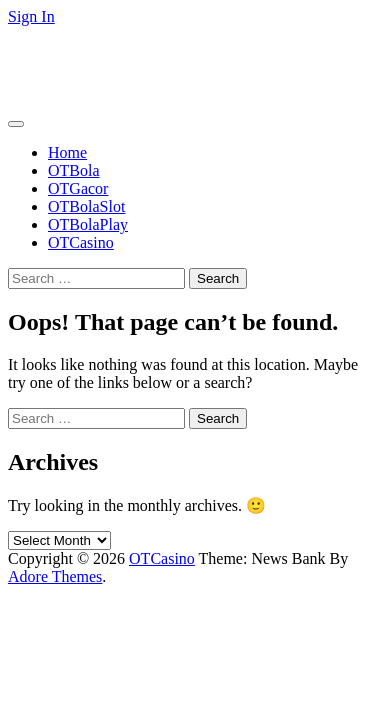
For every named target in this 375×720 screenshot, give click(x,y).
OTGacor (78, 188)
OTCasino (41, 50)
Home (67, 152)
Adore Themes (55, 576)
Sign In (31, 16)
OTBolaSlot (86, 206)
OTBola (74, 170)
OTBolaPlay (88, 224)
